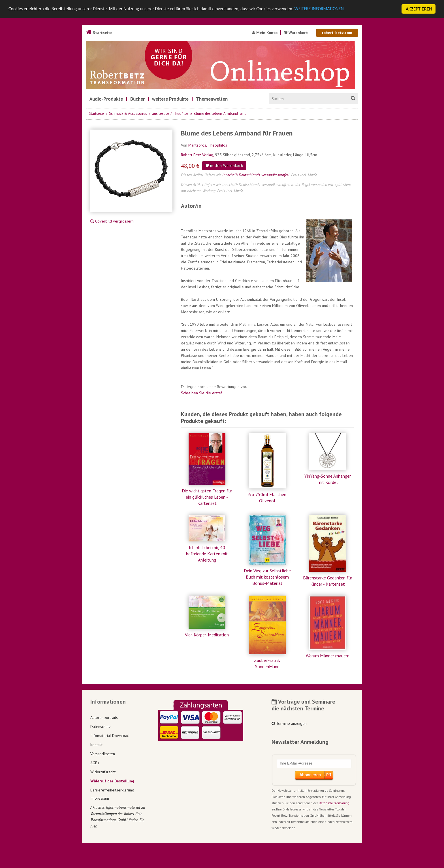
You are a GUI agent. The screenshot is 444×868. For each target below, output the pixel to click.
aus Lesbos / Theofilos (170, 114)
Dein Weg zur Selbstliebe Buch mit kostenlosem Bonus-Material (267, 577)
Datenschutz (101, 727)
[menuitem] (106, 99)
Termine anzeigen (289, 723)
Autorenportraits (104, 717)
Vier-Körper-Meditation (207, 635)
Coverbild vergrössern (112, 221)
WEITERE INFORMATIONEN (340, 9)
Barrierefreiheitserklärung (112, 790)
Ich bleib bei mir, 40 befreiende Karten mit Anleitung (207, 554)
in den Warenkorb (224, 166)
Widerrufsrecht (103, 772)
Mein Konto (265, 33)
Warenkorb (296, 33)
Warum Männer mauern (328, 656)
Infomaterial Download (110, 736)
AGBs (95, 763)
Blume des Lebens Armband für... (220, 114)
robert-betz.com (337, 33)
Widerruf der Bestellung (112, 781)
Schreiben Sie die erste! (201, 393)
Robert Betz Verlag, (198, 155)
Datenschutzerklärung (334, 803)
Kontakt (96, 745)
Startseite (99, 33)
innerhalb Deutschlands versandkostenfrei (256, 175)
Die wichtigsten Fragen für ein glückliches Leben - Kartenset (207, 497)
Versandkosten (103, 754)
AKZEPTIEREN (419, 9)
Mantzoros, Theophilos (208, 145)
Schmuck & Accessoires (128, 114)
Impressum (100, 798)
